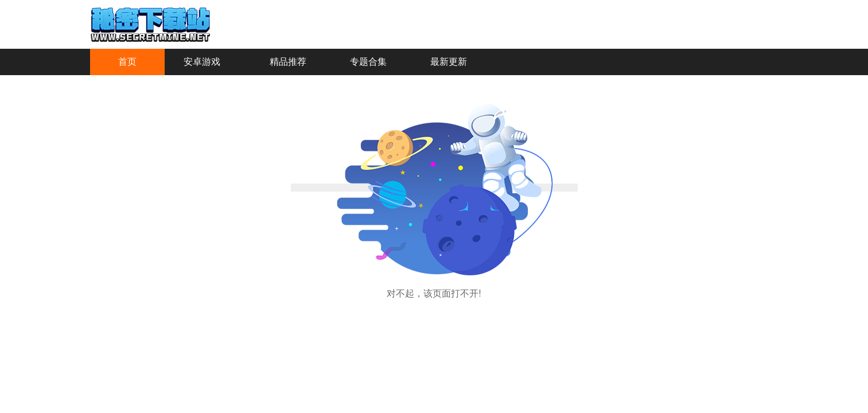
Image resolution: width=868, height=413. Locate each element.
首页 (127, 62)
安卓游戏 (202, 62)
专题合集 (368, 62)
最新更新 (449, 62)
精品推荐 (288, 62)
